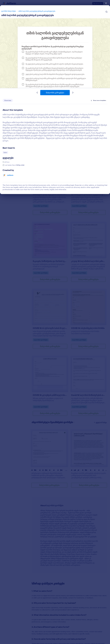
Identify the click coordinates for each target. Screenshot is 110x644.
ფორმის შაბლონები (9, 11)
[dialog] (55, 322)
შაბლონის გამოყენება (55, 93)
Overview (8, 100)
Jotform (10, 175)
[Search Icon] (107, 12)
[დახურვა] (106, 3)
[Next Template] (73, 93)
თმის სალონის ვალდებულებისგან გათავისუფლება (37, 11)
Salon (6, 152)
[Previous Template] (37, 93)
